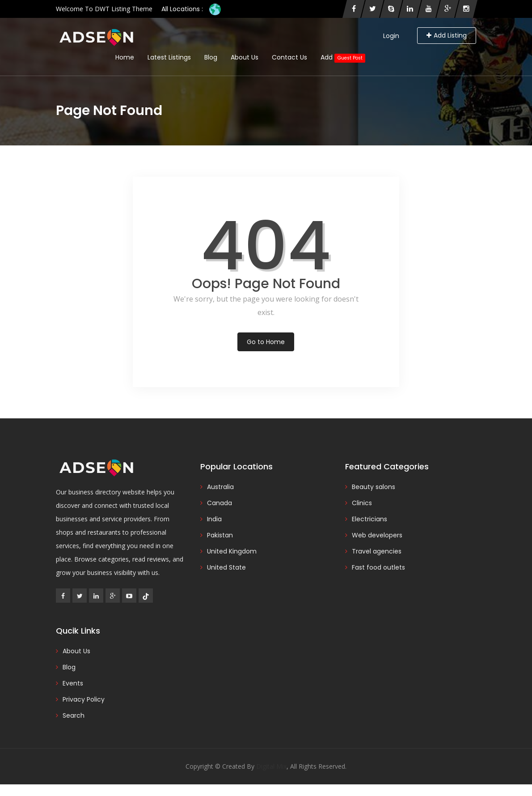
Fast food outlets (378, 567)
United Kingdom (232, 551)
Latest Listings (169, 57)
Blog (211, 57)
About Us (245, 57)
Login (391, 36)
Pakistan (220, 535)
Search (74, 715)
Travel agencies (377, 551)
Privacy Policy (84, 699)
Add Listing (447, 35)
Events (73, 683)
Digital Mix (271, 766)
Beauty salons (374, 487)
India (214, 519)
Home (125, 57)
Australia (220, 487)
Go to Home (266, 342)
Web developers (377, 535)
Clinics (362, 503)
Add (343, 58)
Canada (220, 503)
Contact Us (289, 57)
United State (226, 567)
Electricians (369, 519)
